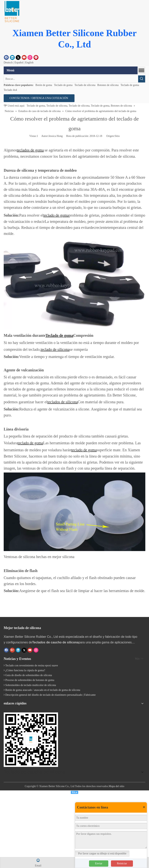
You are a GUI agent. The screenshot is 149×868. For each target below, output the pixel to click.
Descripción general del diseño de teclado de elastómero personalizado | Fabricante (51, 695)
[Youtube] (24, 57)
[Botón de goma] (12, 12)
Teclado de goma (63, 85)
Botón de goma (44, 85)
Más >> (139, 659)
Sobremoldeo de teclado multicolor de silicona (31, 685)
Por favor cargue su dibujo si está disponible (102, 854)
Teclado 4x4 (10, 90)
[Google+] (12, 650)
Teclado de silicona (85, 85)
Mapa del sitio (116, 785)
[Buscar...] (71, 79)
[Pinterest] (36, 57)
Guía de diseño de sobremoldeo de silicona (29, 675)
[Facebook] (6, 57)
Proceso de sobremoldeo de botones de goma (30, 680)
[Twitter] (18, 57)
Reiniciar (122, 863)
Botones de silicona (108, 85)
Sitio (117, 136)
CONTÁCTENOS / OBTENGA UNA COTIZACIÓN (39, 98)
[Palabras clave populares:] (142, 79)
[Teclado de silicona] (31, 740)
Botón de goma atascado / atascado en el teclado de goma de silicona (43, 690)
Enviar (99, 863)
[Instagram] (30, 57)
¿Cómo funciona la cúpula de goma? (25, 670)
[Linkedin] (12, 57)
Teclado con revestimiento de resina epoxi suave (32, 665)
